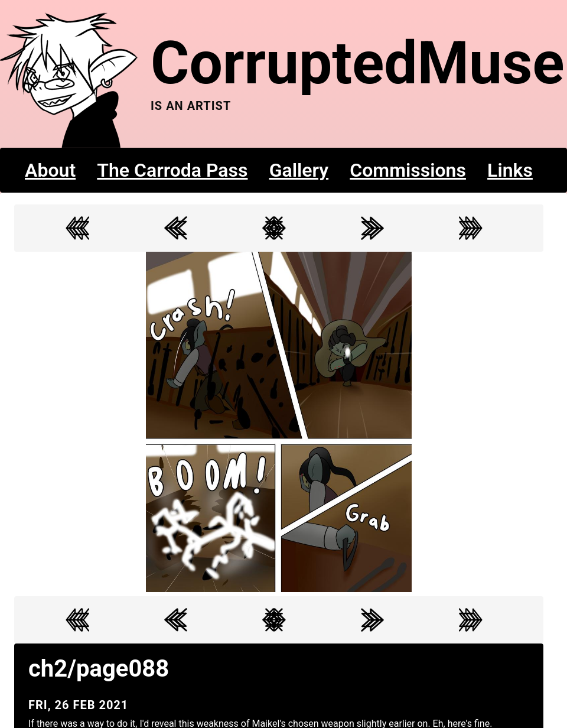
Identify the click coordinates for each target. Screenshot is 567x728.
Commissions (408, 170)
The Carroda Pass (172, 170)
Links (510, 170)
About (50, 170)
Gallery (299, 170)
